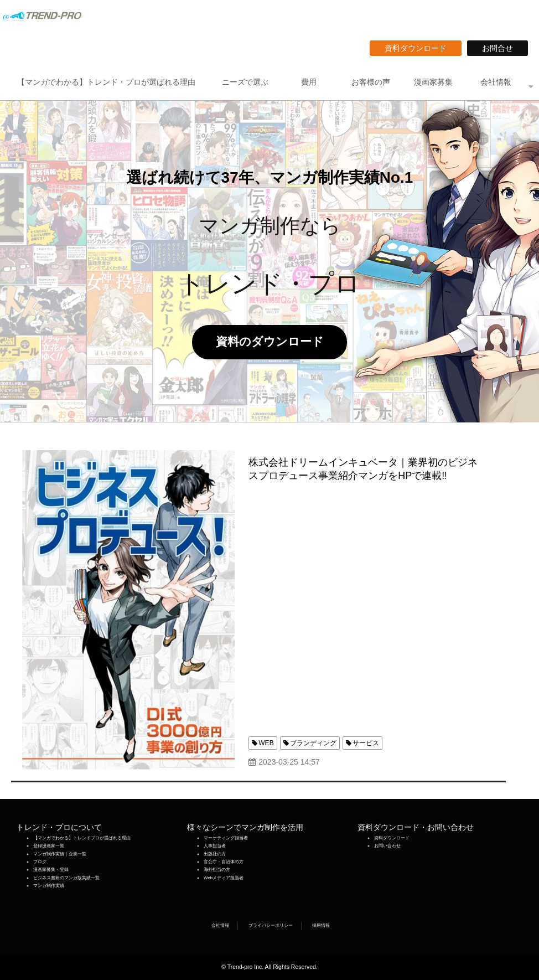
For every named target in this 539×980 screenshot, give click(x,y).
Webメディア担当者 (224, 878)
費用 (309, 82)
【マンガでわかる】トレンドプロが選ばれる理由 (82, 838)
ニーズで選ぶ (245, 82)
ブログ (40, 862)
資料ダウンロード (419, 48)
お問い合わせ (387, 846)
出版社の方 (215, 854)
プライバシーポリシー (271, 925)
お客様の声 (371, 82)
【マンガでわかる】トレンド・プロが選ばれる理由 (106, 82)
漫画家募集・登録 (51, 870)
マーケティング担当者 (226, 838)
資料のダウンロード (276, 342)
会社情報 (496, 82)
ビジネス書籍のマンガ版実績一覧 (66, 878)
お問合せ (501, 48)
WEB (266, 743)
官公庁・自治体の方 (224, 862)
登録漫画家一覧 (49, 846)
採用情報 (321, 925)
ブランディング (313, 743)
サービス (366, 743)
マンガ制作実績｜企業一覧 (60, 854)
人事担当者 (215, 846)
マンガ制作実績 (49, 886)
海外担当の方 (217, 870)
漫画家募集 (433, 82)
